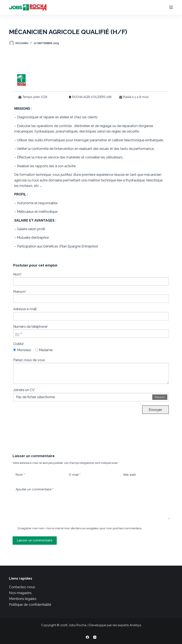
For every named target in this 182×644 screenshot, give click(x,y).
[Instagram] (95, 637)
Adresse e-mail (25, 309)
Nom (18, 274)
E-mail (75, 475)
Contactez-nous (22, 587)
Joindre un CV (24, 390)
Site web (130, 475)
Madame (44, 350)
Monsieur (22, 350)
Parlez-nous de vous (29, 360)
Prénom (20, 292)
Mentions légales (23, 599)
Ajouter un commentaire (35, 489)
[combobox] (18, 334)
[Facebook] (87, 637)
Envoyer (156, 410)
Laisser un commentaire (35, 540)
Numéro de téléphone (31, 327)
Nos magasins (20, 593)
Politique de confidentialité (30, 604)
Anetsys (135, 625)
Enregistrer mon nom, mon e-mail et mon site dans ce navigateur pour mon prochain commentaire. (80, 528)
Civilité (19, 344)
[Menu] (171, 7)
